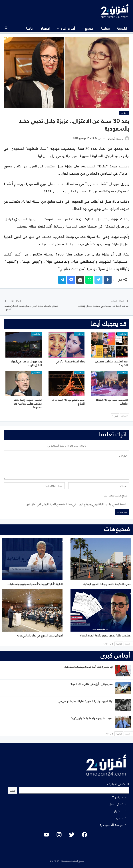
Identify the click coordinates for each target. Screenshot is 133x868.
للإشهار (119, 811)
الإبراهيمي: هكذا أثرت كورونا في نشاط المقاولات (89, 667)
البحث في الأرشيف (118, 784)
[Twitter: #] (72, 835)
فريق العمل (116, 804)
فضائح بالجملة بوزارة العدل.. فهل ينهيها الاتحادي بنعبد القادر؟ (31, 307)
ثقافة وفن (124, 113)
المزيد (30, 28)
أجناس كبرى (67, 28)
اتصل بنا (118, 817)
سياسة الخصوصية (112, 824)
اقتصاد (45, 28)
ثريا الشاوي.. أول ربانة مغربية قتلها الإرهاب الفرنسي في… (84, 701)
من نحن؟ (118, 797)
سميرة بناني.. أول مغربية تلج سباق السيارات (91, 684)
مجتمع (89, 28)
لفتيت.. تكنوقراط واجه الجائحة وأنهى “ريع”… (91, 718)
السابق (125, 416)
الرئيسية (122, 28)
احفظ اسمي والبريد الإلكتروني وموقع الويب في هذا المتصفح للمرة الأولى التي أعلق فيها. (75, 504)
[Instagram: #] (59, 835)
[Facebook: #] (84, 835)
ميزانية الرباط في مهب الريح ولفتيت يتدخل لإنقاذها (103, 306)
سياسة (105, 28)
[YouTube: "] (46, 835)
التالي (115, 416)
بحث (12, 790)
